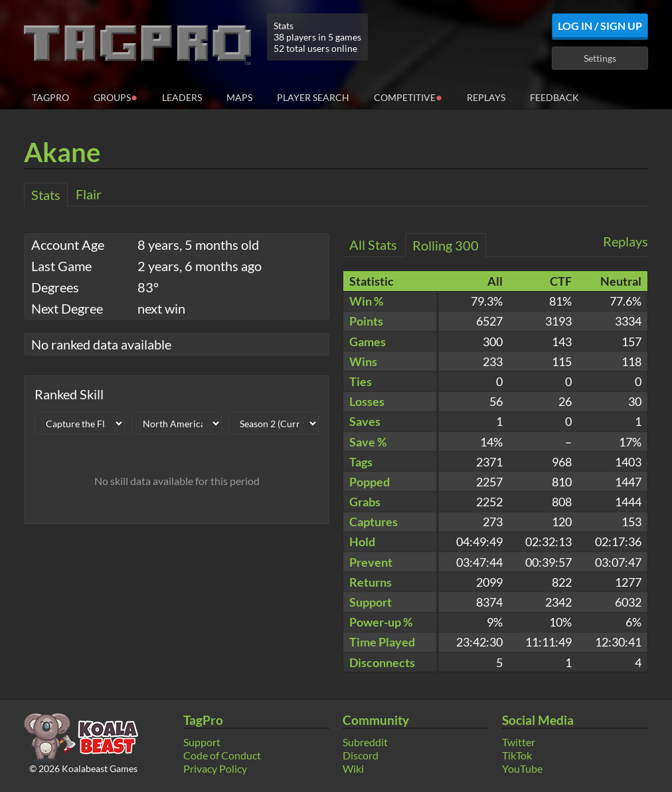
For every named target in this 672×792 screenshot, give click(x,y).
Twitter (519, 742)
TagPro (50, 97)
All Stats (373, 245)
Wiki (353, 768)
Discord (361, 755)
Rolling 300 (446, 245)
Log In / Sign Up (600, 26)
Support (202, 742)
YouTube (522, 768)
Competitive (408, 97)
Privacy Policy (215, 768)
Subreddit (365, 742)
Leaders (182, 97)
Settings (600, 58)
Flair (89, 194)
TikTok (517, 755)
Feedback (554, 97)
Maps (239, 97)
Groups (116, 97)
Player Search (313, 97)
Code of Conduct (222, 755)
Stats (46, 195)
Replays (486, 97)
